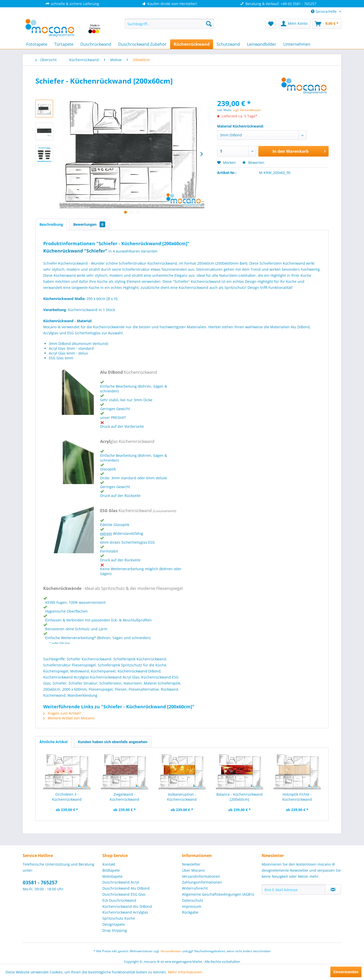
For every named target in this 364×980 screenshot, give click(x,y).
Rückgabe (190, 912)
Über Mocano (193, 870)
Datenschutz (193, 900)
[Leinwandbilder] (262, 44)
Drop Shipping (115, 930)
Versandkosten (171, 951)
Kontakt (109, 864)
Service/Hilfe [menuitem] (324, 11)
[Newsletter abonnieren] (333, 890)
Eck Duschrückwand (119, 900)
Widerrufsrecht (195, 888)
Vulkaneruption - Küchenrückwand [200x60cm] (182, 797)
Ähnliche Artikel (53, 742)
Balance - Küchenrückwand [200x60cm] (240, 797)
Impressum (192, 906)
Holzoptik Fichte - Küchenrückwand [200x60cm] (297, 797)
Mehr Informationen (185, 972)
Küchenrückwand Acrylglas (125, 912)
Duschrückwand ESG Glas (124, 894)
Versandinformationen (201, 876)
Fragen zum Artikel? (62, 713)
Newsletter (191, 864)
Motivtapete (112, 876)
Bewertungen (89, 224)
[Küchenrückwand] (192, 44)
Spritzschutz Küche (119, 918)
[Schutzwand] (228, 44)
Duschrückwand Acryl (121, 882)
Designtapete (114, 924)
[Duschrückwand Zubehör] (142, 44)
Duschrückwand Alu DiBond (126, 888)
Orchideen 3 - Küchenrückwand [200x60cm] (67, 797)
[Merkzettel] (271, 24)
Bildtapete (111, 870)
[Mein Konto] (294, 24)
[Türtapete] (64, 44)
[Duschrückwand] (96, 44)
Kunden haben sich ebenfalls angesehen (113, 742)
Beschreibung (51, 224)
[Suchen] (209, 24)
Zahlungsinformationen (202, 882)
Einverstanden (346, 972)
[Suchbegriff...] (169, 24)
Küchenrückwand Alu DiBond (127, 906)
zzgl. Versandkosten (247, 110)
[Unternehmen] (297, 44)
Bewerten (253, 162)
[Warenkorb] (327, 24)
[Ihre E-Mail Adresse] (293, 890)
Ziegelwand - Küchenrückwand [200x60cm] (124, 797)
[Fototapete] (37, 44)
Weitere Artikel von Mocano (69, 718)
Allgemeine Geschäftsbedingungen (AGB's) (218, 894)
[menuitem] (169, 24)
